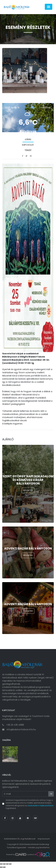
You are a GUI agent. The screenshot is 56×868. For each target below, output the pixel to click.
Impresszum (44, 839)
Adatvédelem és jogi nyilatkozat (20, 839)
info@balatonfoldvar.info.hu (21, 729)
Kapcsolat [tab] (28, 145)
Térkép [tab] (28, 150)
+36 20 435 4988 (15, 725)
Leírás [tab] (28, 139)
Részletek (28, 490)
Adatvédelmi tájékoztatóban (41, 806)
